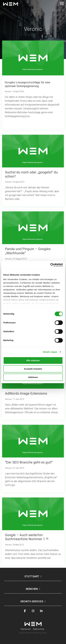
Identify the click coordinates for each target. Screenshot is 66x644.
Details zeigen (50, 352)
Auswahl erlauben (33, 369)
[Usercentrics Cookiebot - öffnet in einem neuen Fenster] (50, 265)
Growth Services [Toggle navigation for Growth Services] (32, 601)
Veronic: (9, 91)
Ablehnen (33, 377)
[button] (62, 3)
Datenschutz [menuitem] (39, 629)
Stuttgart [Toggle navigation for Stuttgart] (32, 576)
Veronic (8, 182)
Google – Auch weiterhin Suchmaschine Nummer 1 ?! (27, 537)
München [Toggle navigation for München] (32, 589)
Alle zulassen (33, 360)
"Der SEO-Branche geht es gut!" (29, 462)
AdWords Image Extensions (26, 393)
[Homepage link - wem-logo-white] (33, 624)
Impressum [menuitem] (26, 629)
